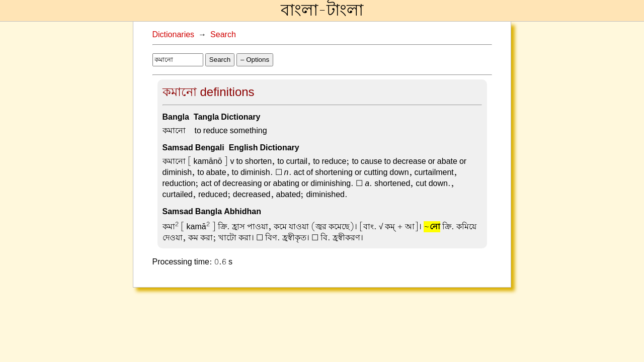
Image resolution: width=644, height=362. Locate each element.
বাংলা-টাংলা (322, 11)
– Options (255, 60)
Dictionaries (174, 35)
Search (223, 35)
